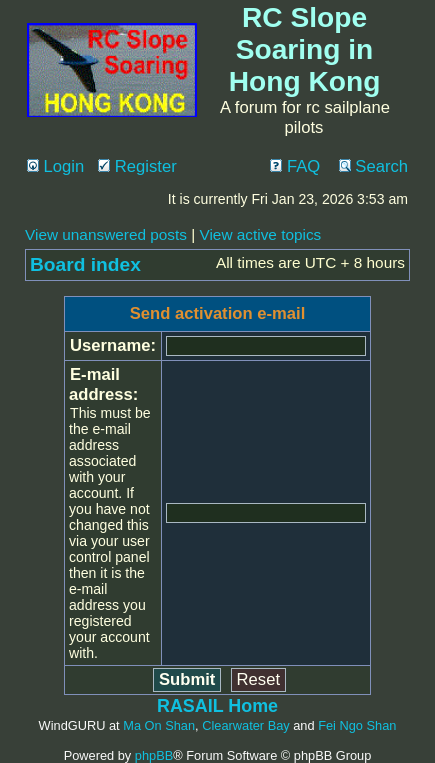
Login (55, 166)
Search (373, 166)
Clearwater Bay (245, 725)
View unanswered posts (106, 234)
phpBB (154, 755)
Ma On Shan (159, 725)
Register (137, 166)
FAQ (295, 166)
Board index (85, 264)
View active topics (260, 234)
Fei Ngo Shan (357, 725)
